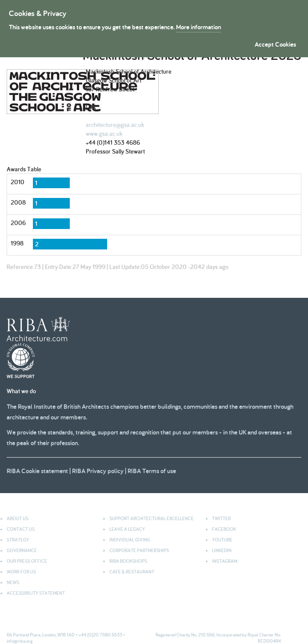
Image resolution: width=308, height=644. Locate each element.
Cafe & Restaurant (132, 572)
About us (18, 518)
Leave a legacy (127, 529)
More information (198, 27)
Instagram (225, 561)
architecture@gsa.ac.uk (115, 125)
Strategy (18, 540)
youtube (222, 540)
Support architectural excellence (152, 518)
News (13, 582)
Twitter (221, 518)
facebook (224, 529)
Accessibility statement (36, 593)
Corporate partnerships (139, 550)
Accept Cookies (275, 44)
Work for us (21, 572)
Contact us (21, 529)
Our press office (27, 561)
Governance (22, 550)
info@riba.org (20, 641)
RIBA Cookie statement (37, 471)
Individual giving (130, 540)
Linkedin (222, 550)
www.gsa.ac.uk (104, 134)
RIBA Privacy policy (98, 471)
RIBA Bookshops (128, 561)
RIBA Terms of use (152, 471)
